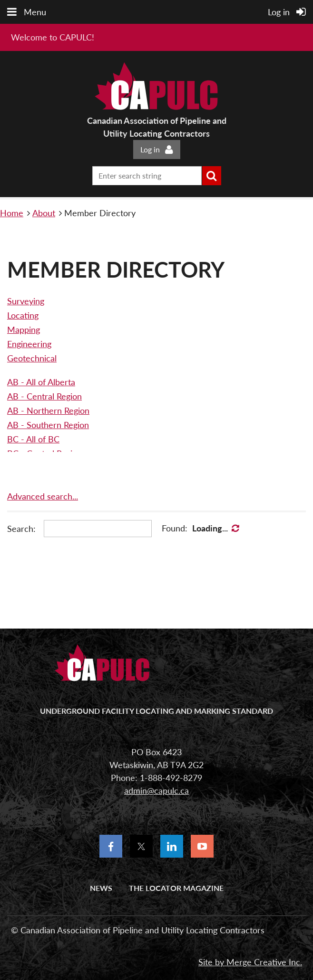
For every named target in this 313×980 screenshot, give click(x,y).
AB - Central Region (44, 396)
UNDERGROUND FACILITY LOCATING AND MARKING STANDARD (156, 711)
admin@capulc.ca (156, 790)
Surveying (26, 301)
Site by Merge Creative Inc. (250, 962)
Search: (21, 529)
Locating (23, 315)
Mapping (24, 330)
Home (12, 213)
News (101, 888)
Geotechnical (32, 358)
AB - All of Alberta (41, 382)
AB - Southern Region (48, 425)
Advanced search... (43, 496)
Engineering (29, 344)
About (44, 213)
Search (212, 176)
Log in (150, 149)
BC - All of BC (33, 439)
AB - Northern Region (48, 410)
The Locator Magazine (176, 888)
